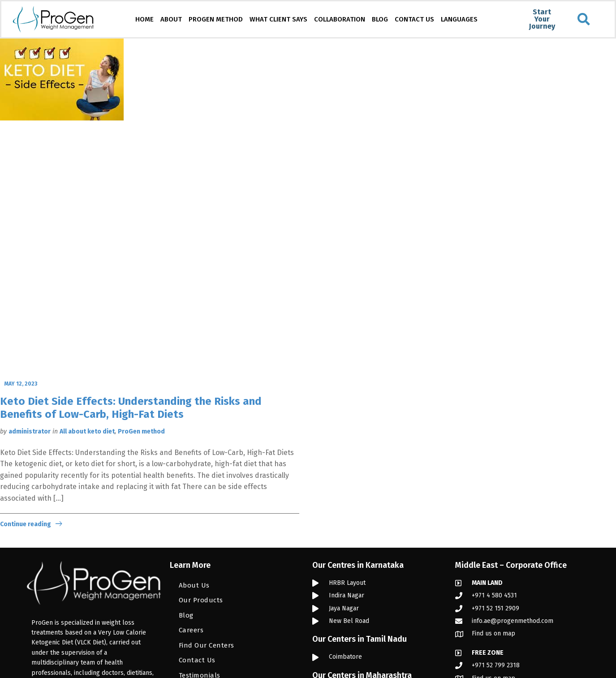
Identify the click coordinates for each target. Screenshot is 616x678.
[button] (584, 19)
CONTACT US (414, 19)
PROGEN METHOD (216, 19)
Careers (191, 630)
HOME (144, 19)
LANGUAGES (459, 19)
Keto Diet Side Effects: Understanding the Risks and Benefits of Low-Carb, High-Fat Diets (131, 408)
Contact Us (197, 660)
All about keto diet (87, 431)
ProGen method (141, 431)
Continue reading (26, 524)
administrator (30, 431)
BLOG (380, 19)
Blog (186, 615)
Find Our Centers (207, 645)
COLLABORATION (340, 19)
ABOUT (171, 19)
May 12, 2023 (21, 384)
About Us (194, 585)
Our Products (201, 600)
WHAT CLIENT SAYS (278, 19)
